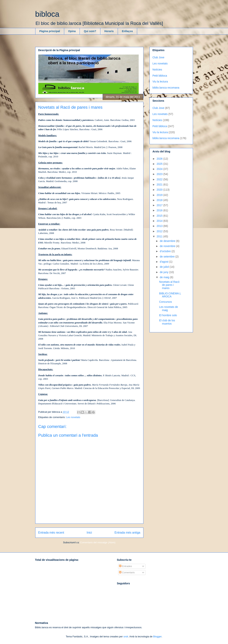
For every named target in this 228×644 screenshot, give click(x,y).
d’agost (164, 262)
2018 (160, 200)
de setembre (168, 257)
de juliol (165, 267)
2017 (160, 205)
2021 (160, 185)
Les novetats (73, 417)
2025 (160, 164)
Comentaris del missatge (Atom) (98, 542)
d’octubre (166, 251)
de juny (164, 272)
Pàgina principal (50, 31)
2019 (160, 195)
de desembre (168, 241)
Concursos (165, 302)
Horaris (109, 31)
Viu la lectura (160, 82)
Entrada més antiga (127, 533)
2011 (160, 236)
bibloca (47, 14)
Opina (72, 31)
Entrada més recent (51, 533)
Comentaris (127, 572)
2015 (160, 216)
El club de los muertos (167, 322)
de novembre (168, 246)
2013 (160, 226)
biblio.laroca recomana (166, 88)
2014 (160, 221)
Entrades (126, 566)
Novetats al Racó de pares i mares (169, 285)
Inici (89, 533)
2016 (160, 210)
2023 (160, 174)
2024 (160, 169)
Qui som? (90, 31)
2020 (160, 190)
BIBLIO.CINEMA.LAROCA (170, 295)
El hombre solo (168, 315)
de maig (165, 277)
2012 (160, 231)
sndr (126, 636)
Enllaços (127, 31)
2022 (160, 179)
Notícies (157, 70)
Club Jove (158, 57)
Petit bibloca (160, 76)
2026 (160, 159)
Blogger (157, 636)
